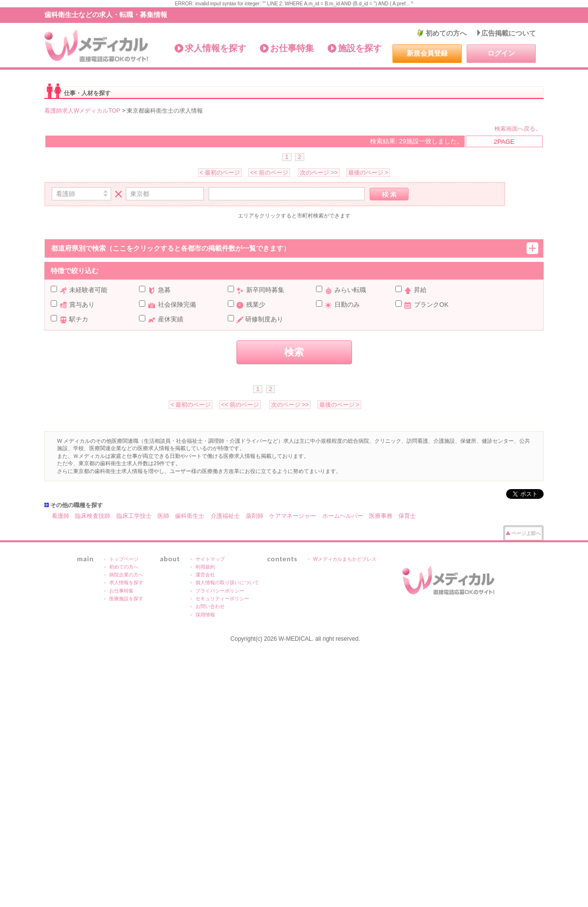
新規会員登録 (427, 53)
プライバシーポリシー (220, 591)
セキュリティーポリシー (222, 599)
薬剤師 (255, 516)
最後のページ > (368, 173)
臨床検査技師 (93, 516)
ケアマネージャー (293, 516)
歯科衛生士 (190, 516)
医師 (163, 516)
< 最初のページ (220, 173)
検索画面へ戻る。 (518, 129)
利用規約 (205, 567)
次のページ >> (319, 173)
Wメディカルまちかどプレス (345, 559)
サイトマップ (210, 559)
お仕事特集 (292, 48)
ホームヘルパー (343, 516)
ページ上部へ (526, 533)
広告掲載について (509, 33)
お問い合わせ (210, 606)
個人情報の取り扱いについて (227, 582)
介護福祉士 (225, 516)
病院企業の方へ (126, 575)
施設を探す (360, 48)
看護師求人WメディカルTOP (82, 111)
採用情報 (205, 615)
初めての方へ (446, 33)
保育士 (407, 516)
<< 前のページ (269, 173)
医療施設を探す (126, 599)
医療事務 (381, 516)
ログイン (501, 53)
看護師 (60, 516)
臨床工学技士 (134, 516)
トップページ (124, 559)
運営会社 (205, 575)
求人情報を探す (216, 48)
